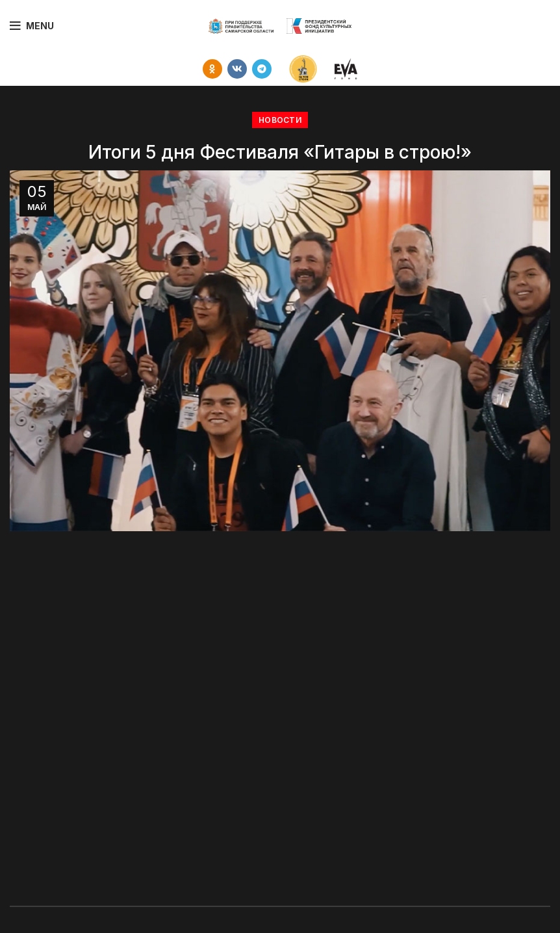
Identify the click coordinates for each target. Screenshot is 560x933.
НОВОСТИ (280, 120)
